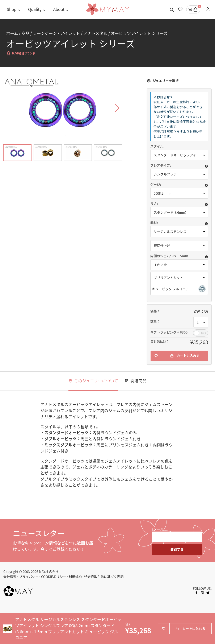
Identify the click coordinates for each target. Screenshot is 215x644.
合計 (128, 624)
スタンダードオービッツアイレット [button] (180, 155)
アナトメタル (95, 33)
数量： (155, 321)
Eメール (158, 529)
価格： (155, 311)
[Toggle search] (172, 9)
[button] (179, 289)
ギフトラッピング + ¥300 (169, 332)
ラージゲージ (45, 33)
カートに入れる (185, 356)
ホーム (12, 33)
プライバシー (29, 577)
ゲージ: (156, 185)
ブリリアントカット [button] (168, 277)
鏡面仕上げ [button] (162, 245)
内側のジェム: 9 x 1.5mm (170, 256)
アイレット (70, 33)
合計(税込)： (160, 341)
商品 (25, 33)
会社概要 (10, 577)
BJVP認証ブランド (21, 53)
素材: (154, 223)
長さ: (154, 204)
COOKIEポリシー (54, 577)
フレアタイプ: (161, 165)
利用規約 (75, 577)
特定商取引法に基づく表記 (104, 577)
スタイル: (157, 146)
